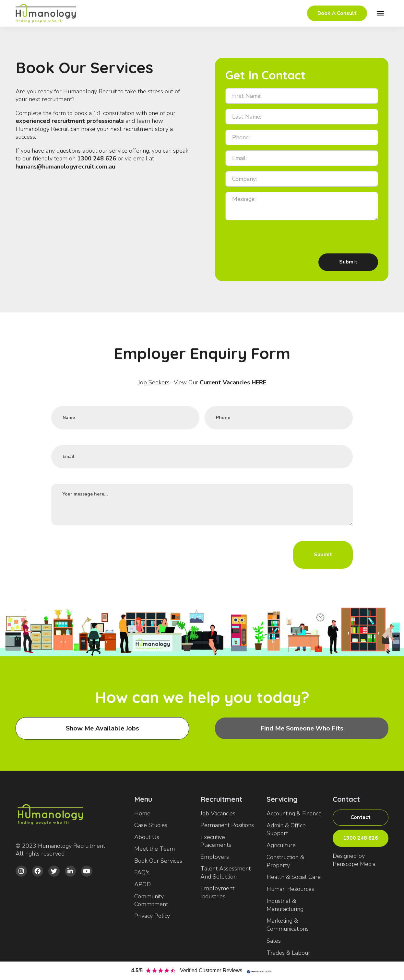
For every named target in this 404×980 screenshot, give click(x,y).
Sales (274, 941)
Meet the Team (154, 849)
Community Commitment (151, 900)
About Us (147, 837)
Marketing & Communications (288, 925)
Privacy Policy (152, 916)
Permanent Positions (227, 825)
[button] (380, 13)
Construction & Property (285, 861)
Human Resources (290, 889)
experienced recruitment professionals (70, 121)
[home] (48, 13)
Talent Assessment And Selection (226, 872)
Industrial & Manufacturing (285, 905)
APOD (143, 884)
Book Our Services (158, 861)
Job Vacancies (218, 813)
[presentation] (275, 238)
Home (142, 813)
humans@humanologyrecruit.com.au (65, 167)
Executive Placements (216, 841)
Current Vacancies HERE (233, 382)
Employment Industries (217, 892)
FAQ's (142, 872)
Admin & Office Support (286, 829)
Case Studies (151, 825)
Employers (215, 857)
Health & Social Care (294, 877)
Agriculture (281, 845)
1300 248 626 (97, 158)
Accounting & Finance (294, 813)
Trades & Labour (288, 953)
